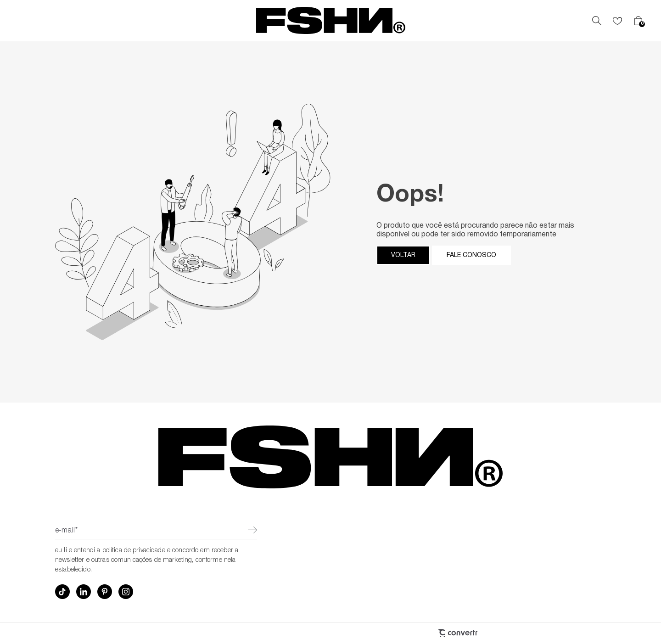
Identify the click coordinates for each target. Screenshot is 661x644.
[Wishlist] (617, 21)
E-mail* (66, 531)
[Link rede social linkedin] (84, 592)
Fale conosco (471, 255)
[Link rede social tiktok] (62, 592)
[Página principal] (331, 21)
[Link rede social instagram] (126, 592)
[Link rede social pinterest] (105, 592)
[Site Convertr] (409, 633)
